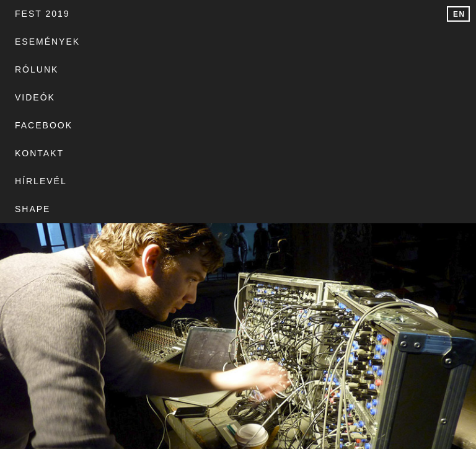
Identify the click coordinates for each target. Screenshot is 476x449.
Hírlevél (120, 42)
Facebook (367, 14)
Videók (288, 14)
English (461, 16)
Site (11, 344)
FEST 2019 (42, 14)
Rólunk (216, 14)
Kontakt (39, 42)
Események (132, 14)
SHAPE (193, 42)
